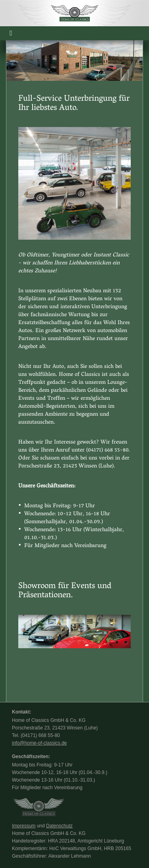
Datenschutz (59, 826)
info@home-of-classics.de (39, 743)
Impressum (24, 826)
